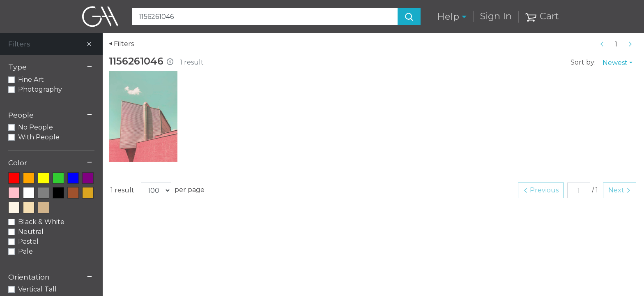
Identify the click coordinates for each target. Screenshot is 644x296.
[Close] (89, 44)
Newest (615, 63)
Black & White (41, 222)
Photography (40, 89)
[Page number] (616, 44)
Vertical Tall (37, 289)
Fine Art (31, 80)
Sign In (496, 16)
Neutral (31, 232)
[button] (452, 17)
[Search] (409, 16)
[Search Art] (276, 16)
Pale (25, 251)
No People (36, 127)
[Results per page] (156, 190)
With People (39, 137)
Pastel (28, 242)
